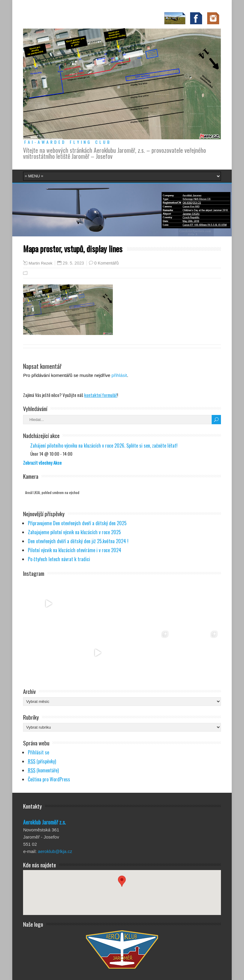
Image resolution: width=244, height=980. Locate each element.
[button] (122, 887)
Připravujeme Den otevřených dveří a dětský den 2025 (77, 523)
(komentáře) (43, 770)
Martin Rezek (40, 263)
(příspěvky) (42, 761)
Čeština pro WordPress (49, 779)
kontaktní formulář (101, 395)
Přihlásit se (38, 752)
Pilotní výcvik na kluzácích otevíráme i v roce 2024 (75, 550)
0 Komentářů (107, 263)
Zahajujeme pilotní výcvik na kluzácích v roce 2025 (74, 532)
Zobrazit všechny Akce (42, 463)
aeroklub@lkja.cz (55, 851)
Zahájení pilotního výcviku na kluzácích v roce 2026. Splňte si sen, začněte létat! (104, 446)
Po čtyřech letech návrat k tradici (59, 559)
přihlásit (119, 375)
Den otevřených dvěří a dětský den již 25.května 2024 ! (78, 541)
